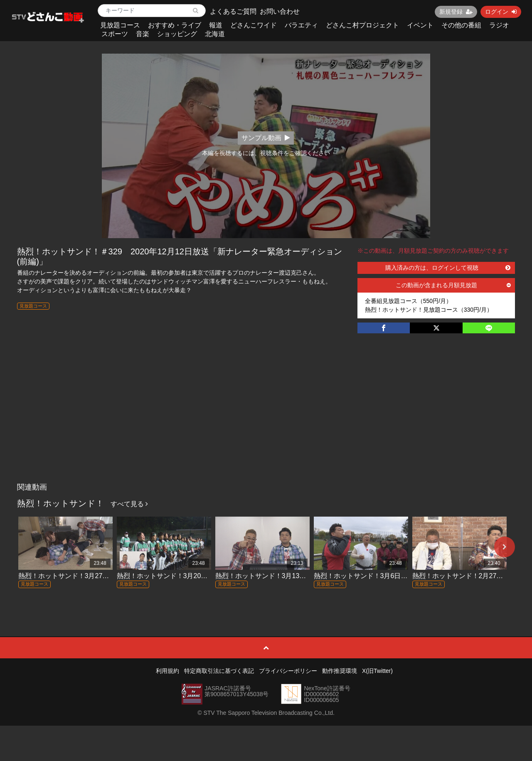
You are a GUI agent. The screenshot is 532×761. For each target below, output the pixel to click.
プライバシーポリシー (288, 671)
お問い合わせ (280, 11)
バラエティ (301, 25)
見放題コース (120, 25)
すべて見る (129, 504)
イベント (420, 25)
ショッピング (177, 34)
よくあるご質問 (233, 11)
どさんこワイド (254, 25)
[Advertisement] (266, 416)
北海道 (215, 34)
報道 (216, 25)
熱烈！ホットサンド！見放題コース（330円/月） (429, 310)
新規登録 (456, 12)
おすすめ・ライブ (175, 25)
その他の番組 (461, 25)
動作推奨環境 (340, 671)
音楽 (143, 34)
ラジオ (499, 25)
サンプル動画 (266, 138)
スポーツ (115, 34)
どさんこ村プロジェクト (362, 25)
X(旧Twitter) (377, 671)
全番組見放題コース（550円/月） (408, 301)
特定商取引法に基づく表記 (219, 671)
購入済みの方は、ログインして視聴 (448, 268)
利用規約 (167, 671)
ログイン (501, 12)
